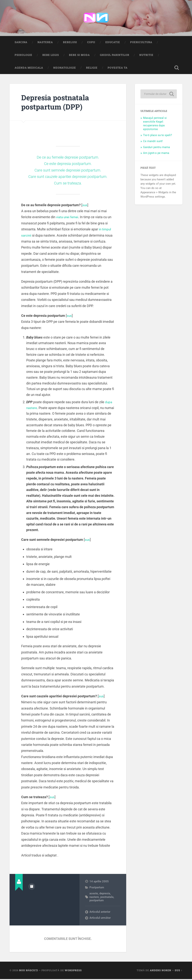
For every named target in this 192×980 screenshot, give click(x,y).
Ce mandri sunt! (153, 142)
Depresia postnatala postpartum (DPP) (57, 103)
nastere (94, 898)
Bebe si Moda (79, 56)
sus (85, 206)
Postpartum (97, 888)
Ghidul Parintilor (115, 56)
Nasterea (45, 43)
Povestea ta (118, 68)
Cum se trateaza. (68, 184)
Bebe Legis (51, 56)
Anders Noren (160, 971)
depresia (105, 894)
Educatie (113, 43)
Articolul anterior (100, 913)
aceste (94, 894)
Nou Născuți (28, 971)
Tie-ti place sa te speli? (157, 136)
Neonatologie (65, 68)
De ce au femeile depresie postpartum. (68, 158)
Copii (91, 43)
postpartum (97, 901)
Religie (92, 68)
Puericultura (141, 43)
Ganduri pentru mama (156, 148)
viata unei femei (68, 218)
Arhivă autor (32, 887)
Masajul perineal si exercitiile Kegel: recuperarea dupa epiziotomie (155, 124)
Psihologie (23, 56)
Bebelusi (70, 43)
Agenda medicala (29, 68)
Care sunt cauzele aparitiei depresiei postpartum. (68, 177)
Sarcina (21, 43)
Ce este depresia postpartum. (68, 164)
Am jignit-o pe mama (156, 154)
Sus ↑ (178, 971)
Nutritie (146, 56)
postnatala (107, 898)
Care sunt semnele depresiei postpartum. (68, 171)
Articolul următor (100, 919)
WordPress (73, 971)
